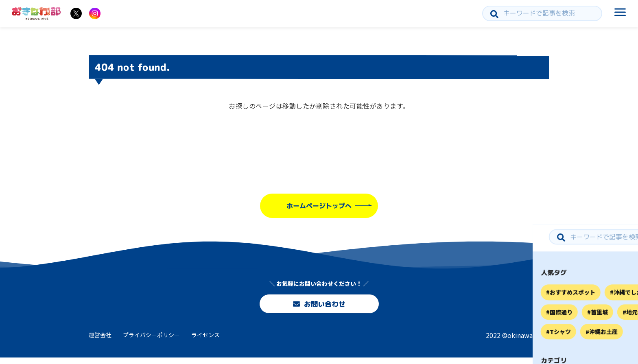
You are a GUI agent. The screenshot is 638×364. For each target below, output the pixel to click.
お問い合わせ (319, 305)
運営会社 (100, 341)
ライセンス (205, 341)
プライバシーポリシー (151, 341)
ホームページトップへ (319, 206)
